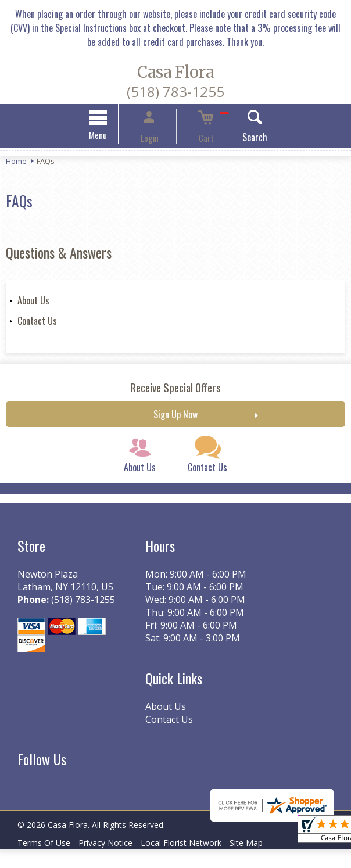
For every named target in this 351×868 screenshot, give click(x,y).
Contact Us (37, 322)
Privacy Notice (114, 862)
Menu (117, 137)
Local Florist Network (196, 862)
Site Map (266, 862)
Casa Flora (175, 72)
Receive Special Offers (175, 389)
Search (237, 139)
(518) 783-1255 (175, 92)
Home (16, 163)
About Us (33, 302)
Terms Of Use (47, 862)
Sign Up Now (175, 416)
